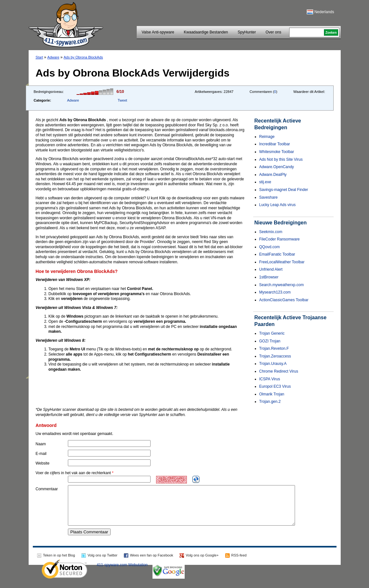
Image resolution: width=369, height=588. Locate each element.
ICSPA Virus (270, 379)
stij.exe (265, 182)
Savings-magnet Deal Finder (284, 190)
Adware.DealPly (273, 175)
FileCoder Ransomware (280, 239)
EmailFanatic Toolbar (277, 254)
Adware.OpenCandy (277, 167)
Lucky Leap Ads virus (277, 205)
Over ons (273, 32)
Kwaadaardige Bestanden (206, 32)
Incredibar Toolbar (275, 144)
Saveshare (268, 197)
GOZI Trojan (270, 341)
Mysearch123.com (275, 292)
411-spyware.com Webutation (122, 573)
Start (39, 57)
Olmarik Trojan (272, 394)
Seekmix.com (271, 232)
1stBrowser (269, 277)
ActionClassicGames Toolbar (284, 300)
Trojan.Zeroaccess (275, 356)
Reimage (267, 137)
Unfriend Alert (271, 269)
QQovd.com (270, 247)
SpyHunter (247, 32)
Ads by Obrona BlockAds (83, 57)
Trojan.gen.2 (270, 402)
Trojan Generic (272, 333)
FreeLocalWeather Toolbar (282, 262)
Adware (53, 57)
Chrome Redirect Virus (279, 371)
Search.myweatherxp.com (282, 285)
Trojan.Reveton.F (274, 348)
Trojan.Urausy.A (273, 364)
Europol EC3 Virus (275, 386)
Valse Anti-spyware (158, 32)
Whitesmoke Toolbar (277, 152)
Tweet (122, 100)
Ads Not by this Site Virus (281, 159)
